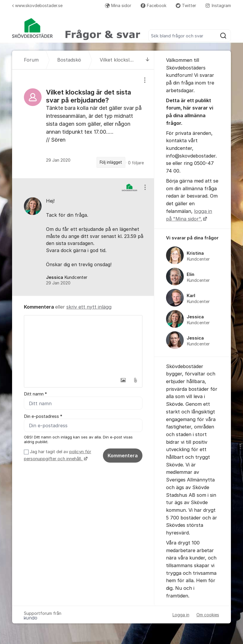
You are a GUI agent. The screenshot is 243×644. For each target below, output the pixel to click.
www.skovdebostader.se (37, 5)
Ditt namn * (35, 394)
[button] (123, 380)
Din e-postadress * (43, 416)
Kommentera (123, 456)
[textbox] (83, 345)
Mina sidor (118, 5)
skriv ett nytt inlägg (89, 307)
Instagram (218, 5)
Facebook (153, 5)
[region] (83, 124)
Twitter (186, 5)
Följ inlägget (111, 162)
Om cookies (208, 615)
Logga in (181, 615)
